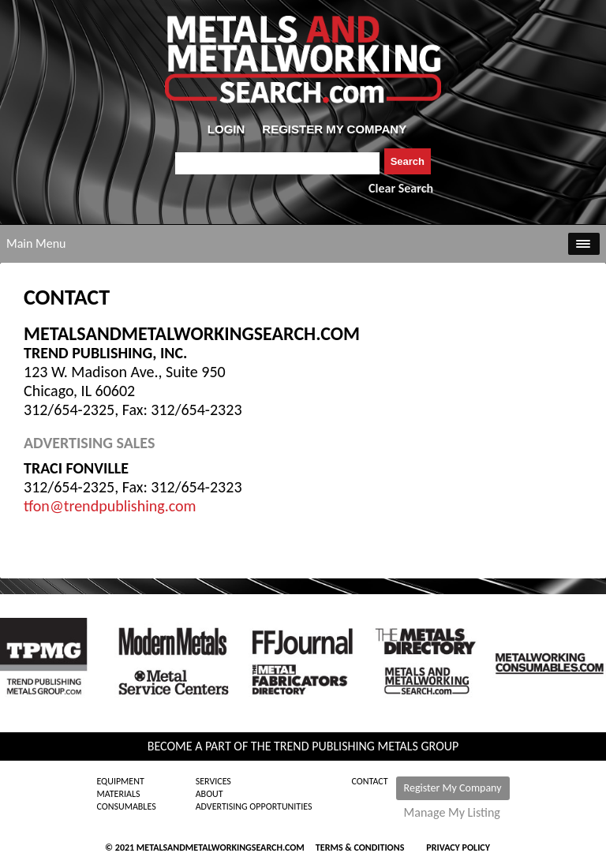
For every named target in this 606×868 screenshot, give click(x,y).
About (209, 794)
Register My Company (453, 788)
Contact (370, 781)
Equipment (120, 781)
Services (213, 781)
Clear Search (401, 188)
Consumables (126, 806)
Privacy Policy (458, 847)
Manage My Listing (452, 813)
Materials (118, 794)
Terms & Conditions (360, 847)
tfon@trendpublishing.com (110, 506)
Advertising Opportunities (254, 806)
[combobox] (277, 163)
